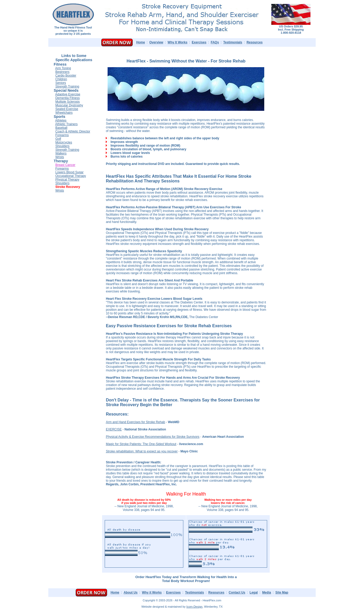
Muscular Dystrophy (69, 105)
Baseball (61, 128)
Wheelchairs (64, 113)
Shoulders (62, 146)
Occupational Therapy (71, 176)
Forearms (62, 135)
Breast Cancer (65, 165)
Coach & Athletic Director (73, 131)
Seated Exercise (67, 109)
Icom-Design (195, 607)
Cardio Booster (66, 76)
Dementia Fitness (67, 98)
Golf (58, 139)
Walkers (61, 153)
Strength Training (67, 87)
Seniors (61, 83)
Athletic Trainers (66, 124)
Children (61, 79)
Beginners (62, 72)
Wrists (60, 157)
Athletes (61, 120)
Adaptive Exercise (68, 94)
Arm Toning (63, 68)
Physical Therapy (67, 180)
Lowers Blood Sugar (69, 172)
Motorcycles (64, 142)
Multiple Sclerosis (67, 102)
